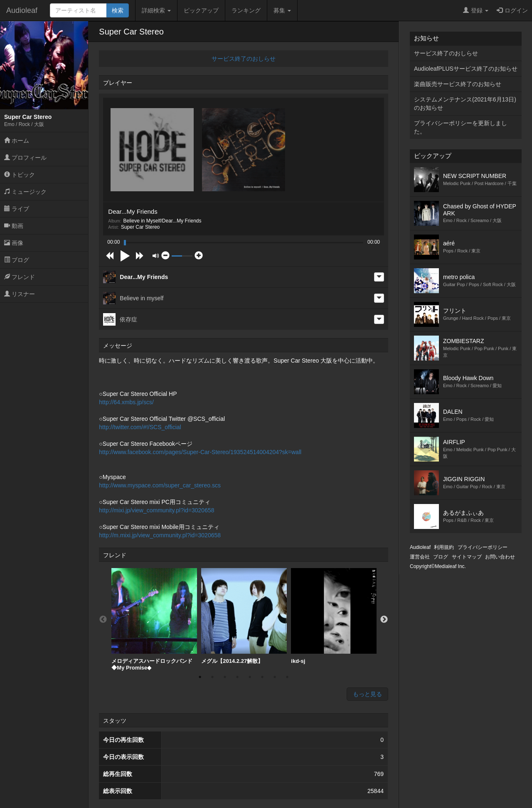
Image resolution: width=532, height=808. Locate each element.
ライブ (17, 209)
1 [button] (200, 677)
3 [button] (225, 677)
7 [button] (275, 677)
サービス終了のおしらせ (244, 59)
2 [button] (212, 677)
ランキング (246, 10)
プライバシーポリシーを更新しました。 (461, 127)
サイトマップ (467, 557)
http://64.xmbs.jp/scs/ (126, 402)
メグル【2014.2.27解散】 (244, 616)
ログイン (512, 10)
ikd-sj (334, 616)
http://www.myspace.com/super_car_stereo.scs (160, 485)
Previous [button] (103, 620)
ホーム (17, 141)
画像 (14, 243)
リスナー (20, 294)
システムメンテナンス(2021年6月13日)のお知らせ (465, 104)
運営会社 (420, 557)
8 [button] (287, 677)
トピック (20, 175)
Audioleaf (22, 10)
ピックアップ (201, 10)
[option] (154, 619)
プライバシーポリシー (483, 547)
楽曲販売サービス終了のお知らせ (458, 84)
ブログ (17, 260)
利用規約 (444, 547)
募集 (282, 10)
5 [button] (250, 677)
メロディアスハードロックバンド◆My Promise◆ (154, 619)
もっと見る (367, 694)
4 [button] (237, 677)
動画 (14, 226)
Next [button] (384, 620)
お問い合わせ (500, 557)
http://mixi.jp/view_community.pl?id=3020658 (156, 510)
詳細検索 (156, 10)
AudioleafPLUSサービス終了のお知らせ (466, 69)
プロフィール (25, 158)
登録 (476, 10)
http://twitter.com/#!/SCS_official (140, 427)
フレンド (20, 277)
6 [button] (262, 677)
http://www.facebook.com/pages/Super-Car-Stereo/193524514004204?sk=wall (200, 452)
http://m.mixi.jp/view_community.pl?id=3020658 (160, 535)
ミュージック (25, 192)
